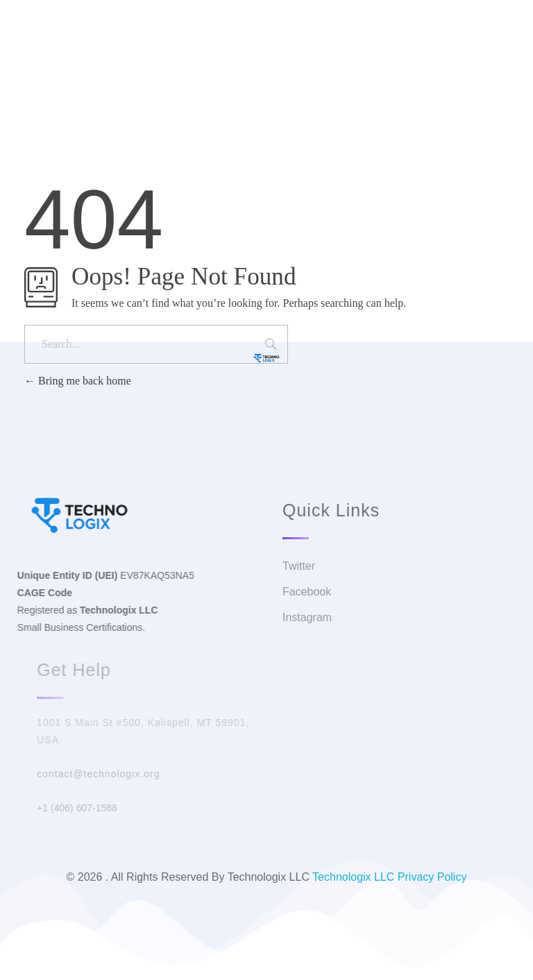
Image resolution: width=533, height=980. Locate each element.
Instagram (374, 52)
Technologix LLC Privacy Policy (389, 877)
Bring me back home (78, 381)
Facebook (307, 52)
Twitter (246, 52)
